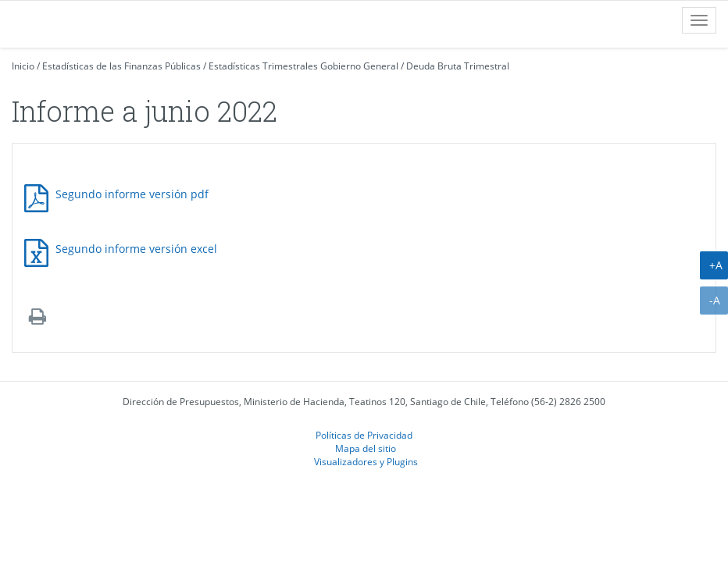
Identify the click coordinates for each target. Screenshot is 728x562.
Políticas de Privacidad (364, 435)
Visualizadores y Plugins (366, 461)
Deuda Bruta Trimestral (458, 66)
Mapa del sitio (366, 448)
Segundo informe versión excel (136, 249)
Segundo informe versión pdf (132, 194)
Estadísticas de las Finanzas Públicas (121, 66)
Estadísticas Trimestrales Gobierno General (303, 66)
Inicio (23, 66)
